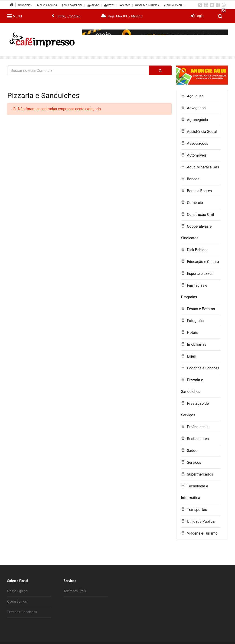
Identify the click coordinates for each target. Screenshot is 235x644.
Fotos (109, 5)
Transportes (197, 510)
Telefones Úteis (75, 591)
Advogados (196, 108)
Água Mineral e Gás (203, 167)
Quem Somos (17, 601)
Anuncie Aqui (173, 5)
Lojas (191, 356)
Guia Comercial (72, 5)
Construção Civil (200, 215)
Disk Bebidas (198, 250)
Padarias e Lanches (203, 368)
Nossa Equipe (17, 591)
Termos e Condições (22, 612)
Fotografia (195, 321)
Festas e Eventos (201, 309)
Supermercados (200, 474)
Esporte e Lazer (200, 274)
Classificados (47, 5)
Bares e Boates (199, 191)
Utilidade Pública (201, 521)
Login (200, 16)
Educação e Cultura (203, 262)
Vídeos (125, 5)
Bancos (193, 179)
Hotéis (192, 333)
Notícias (25, 5)
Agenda (93, 5)
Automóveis (197, 155)
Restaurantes (198, 439)
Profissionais (198, 427)
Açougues (195, 96)
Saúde (192, 451)
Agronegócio (197, 120)
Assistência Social (202, 132)
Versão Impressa (147, 5)
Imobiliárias (197, 344)
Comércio (195, 203)
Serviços (194, 462)
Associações (197, 143)
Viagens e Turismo (202, 533)
